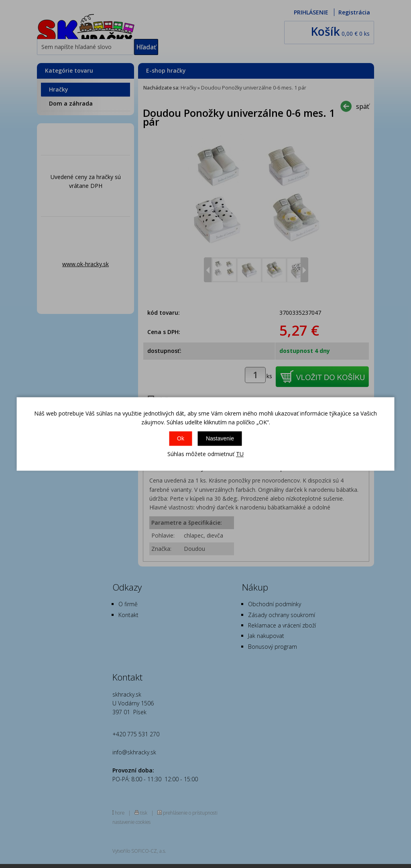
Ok (181, 438)
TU (240, 454)
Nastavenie (220, 438)
